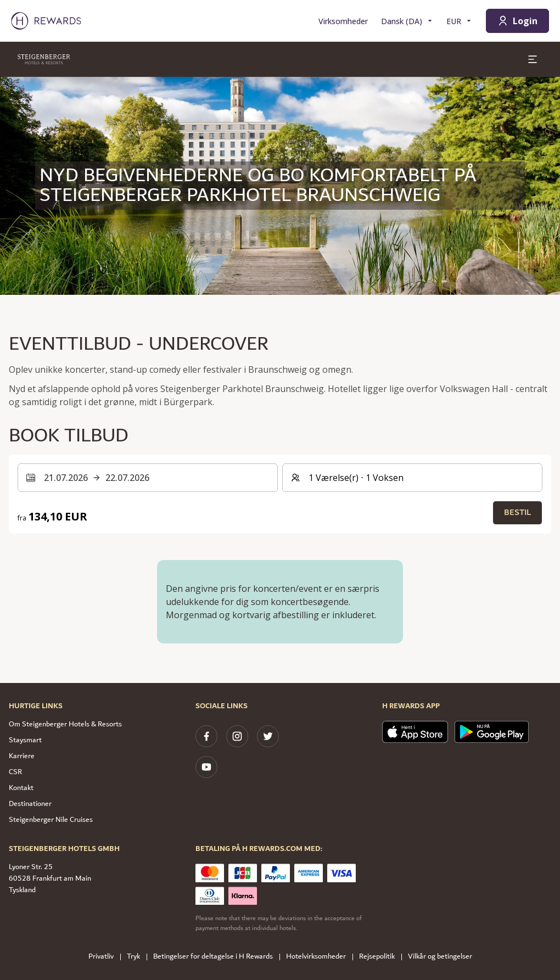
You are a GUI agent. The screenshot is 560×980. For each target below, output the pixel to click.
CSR (15, 772)
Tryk (137, 957)
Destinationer (30, 804)
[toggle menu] (533, 59)
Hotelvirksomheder (319, 957)
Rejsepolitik (380, 957)
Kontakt (21, 788)
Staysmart (25, 740)
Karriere (22, 756)
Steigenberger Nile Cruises (51, 820)
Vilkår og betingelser (443, 957)
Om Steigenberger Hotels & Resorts (65, 724)
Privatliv (104, 957)
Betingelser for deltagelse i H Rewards (216, 957)
